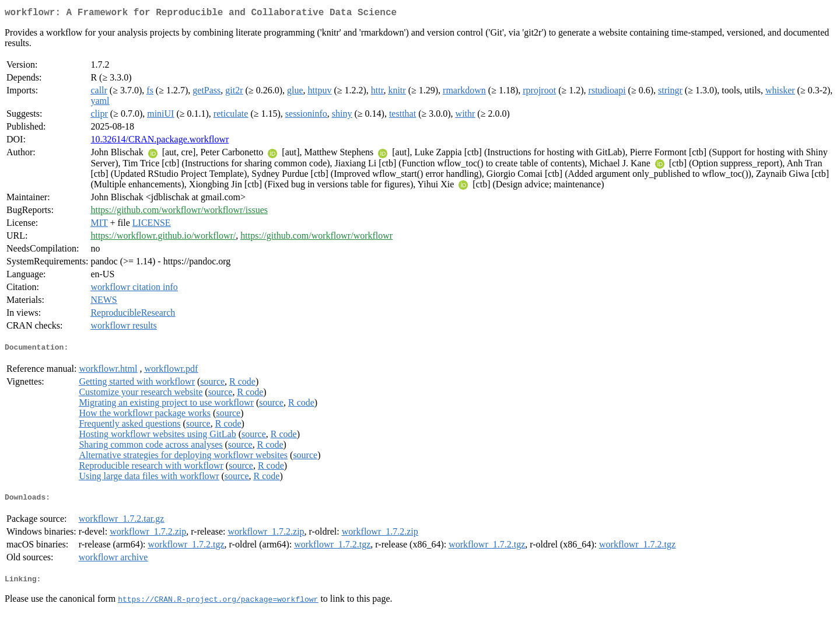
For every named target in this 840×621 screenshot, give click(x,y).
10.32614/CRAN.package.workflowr (160, 142)
